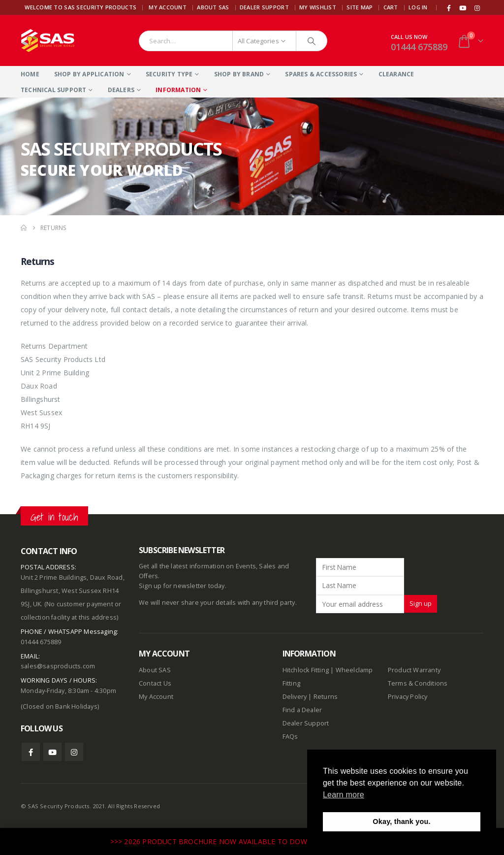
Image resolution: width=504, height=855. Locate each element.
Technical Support (53, 90)
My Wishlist (318, 7)
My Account (168, 7)
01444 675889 (419, 47)
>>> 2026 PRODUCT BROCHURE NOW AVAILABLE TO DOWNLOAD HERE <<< (239, 841)
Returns (326, 697)
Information (178, 90)
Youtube (52, 752)
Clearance (396, 74)
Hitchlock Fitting (306, 670)
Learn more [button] (344, 795)
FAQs (290, 737)
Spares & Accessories (321, 74)
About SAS (213, 7)
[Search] (312, 41)
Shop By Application (89, 74)
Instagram (74, 752)
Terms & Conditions (418, 683)
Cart (391, 7)
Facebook (31, 752)
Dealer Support (264, 7)
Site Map (360, 7)
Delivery (295, 697)
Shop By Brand (239, 74)
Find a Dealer (302, 710)
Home (30, 74)
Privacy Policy (408, 697)
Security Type (169, 74)
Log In (418, 7)
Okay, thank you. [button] (401, 822)
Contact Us (155, 683)
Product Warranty (415, 670)
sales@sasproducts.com (58, 666)
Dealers (121, 90)
